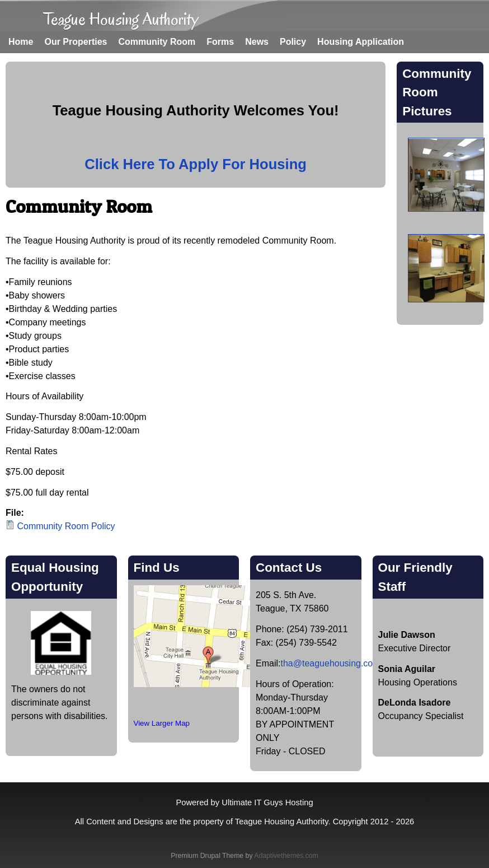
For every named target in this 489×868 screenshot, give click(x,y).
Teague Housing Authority (121, 19)
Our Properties (76, 42)
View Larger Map (162, 723)
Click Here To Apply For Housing (196, 164)
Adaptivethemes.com (286, 856)
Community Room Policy (66, 526)
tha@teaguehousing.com (330, 663)
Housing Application (361, 42)
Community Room (157, 42)
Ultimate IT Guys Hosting (267, 802)
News (257, 42)
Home (21, 42)
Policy (293, 42)
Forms (220, 42)
